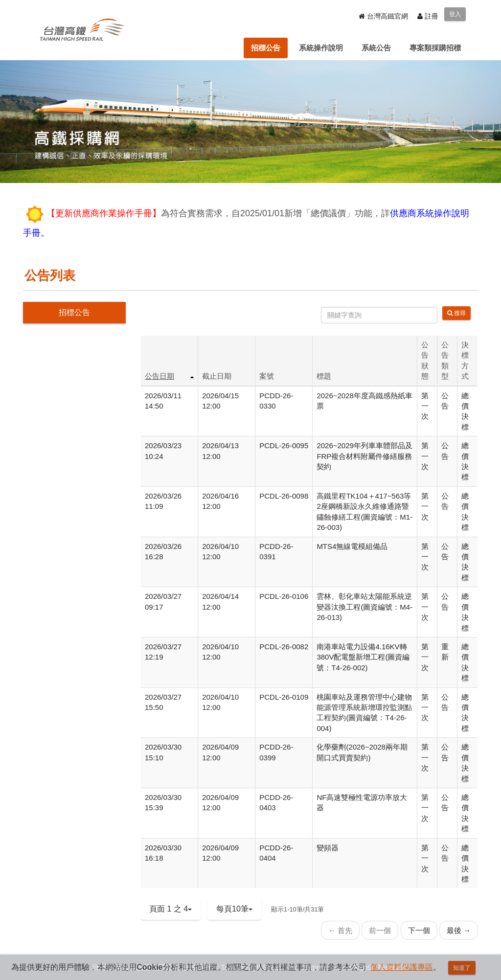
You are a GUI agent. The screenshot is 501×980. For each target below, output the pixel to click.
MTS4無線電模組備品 (352, 546)
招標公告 (74, 312)
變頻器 (328, 848)
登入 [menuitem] (455, 14)
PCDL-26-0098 (284, 496)
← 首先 (340, 930)
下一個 (419, 930)
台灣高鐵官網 (383, 16)
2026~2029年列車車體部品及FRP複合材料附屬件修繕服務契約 (364, 456)
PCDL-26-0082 (284, 647)
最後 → (459, 930)
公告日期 (159, 376)
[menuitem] (266, 48)
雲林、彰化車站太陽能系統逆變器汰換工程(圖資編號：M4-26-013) (364, 607)
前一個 (380, 930)
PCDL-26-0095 (284, 445)
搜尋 (456, 313)
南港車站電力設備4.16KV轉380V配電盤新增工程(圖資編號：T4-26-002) (363, 657)
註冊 (428, 16)
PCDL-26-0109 (284, 697)
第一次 (425, 406)
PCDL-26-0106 (284, 596)
